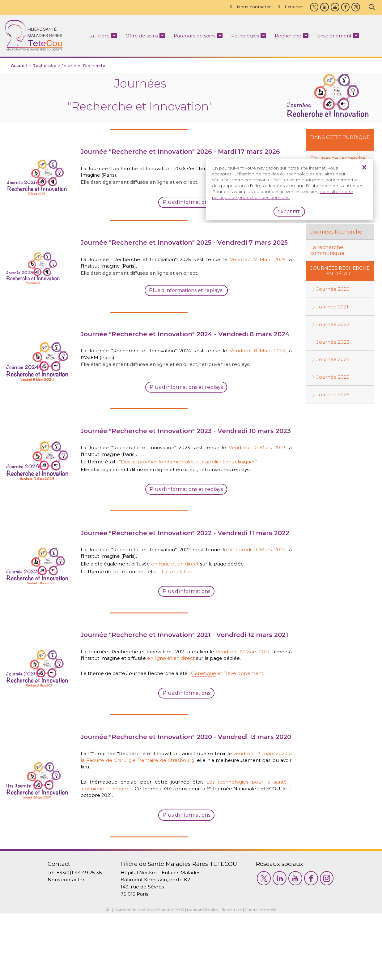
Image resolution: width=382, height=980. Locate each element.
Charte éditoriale (265, 976)
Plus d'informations (186, 633)
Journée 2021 (333, 308)
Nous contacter (248, 7)
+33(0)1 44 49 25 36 (76, 937)
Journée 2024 (334, 361)
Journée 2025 (334, 379)
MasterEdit (169, 976)
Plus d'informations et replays (186, 521)
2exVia (140, 976)
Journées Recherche (336, 232)
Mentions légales (203, 976)
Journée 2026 (334, 396)
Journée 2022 (334, 326)
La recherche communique (327, 251)
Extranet (289, 7)
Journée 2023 (334, 344)
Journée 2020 (334, 290)
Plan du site (234, 976)
